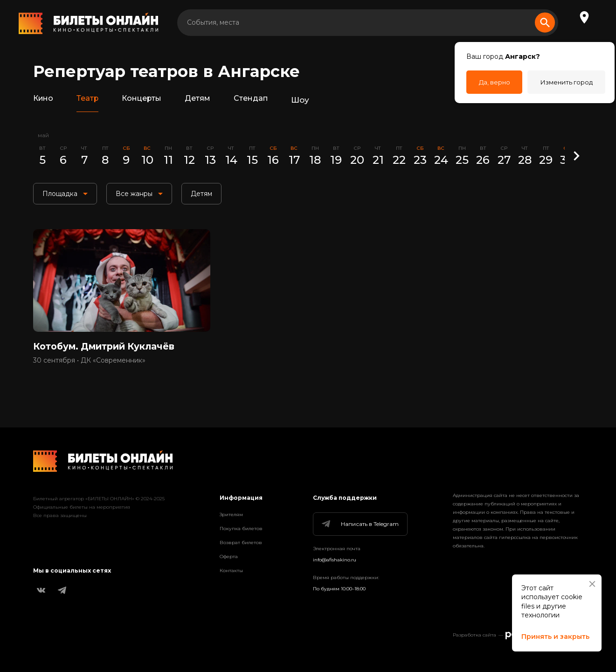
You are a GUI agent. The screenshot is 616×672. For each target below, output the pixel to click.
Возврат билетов (241, 542)
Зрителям (231, 514)
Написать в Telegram (360, 524)
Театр (90, 100)
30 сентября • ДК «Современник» (89, 364)
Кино (44, 100)
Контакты (231, 570)
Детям (204, 100)
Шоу (310, 100)
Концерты (146, 100)
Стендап (260, 100)
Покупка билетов (241, 528)
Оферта (229, 556)
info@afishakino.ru (335, 560)
